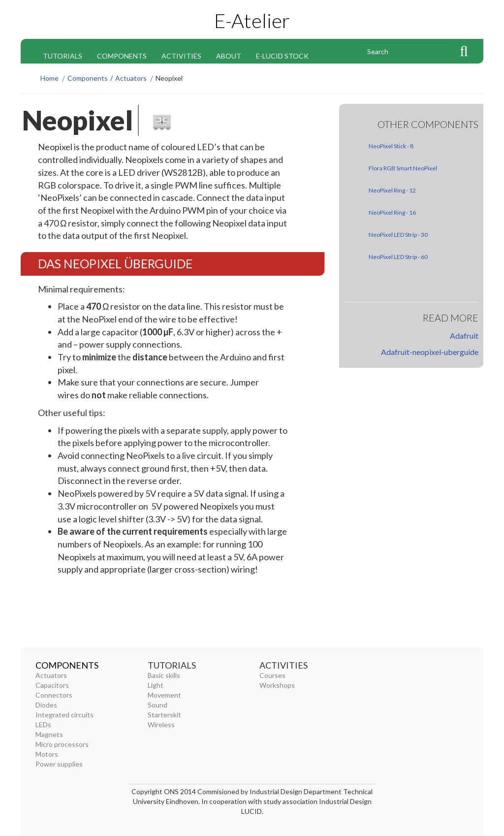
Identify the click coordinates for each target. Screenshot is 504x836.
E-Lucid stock (282, 56)
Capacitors (52, 685)
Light (156, 685)
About (229, 56)
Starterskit (164, 715)
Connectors (54, 695)
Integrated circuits (64, 715)
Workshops (277, 685)
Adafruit (464, 336)
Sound (157, 705)
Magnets (49, 734)
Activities (181, 56)
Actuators (131, 78)
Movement (164, 695)
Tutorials (63, 56)
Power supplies (59, 764)
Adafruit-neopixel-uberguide (430, 352)
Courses (272, 675)
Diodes (46, 705)
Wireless (161, 724)
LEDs (43, 724)
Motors (47, 754)
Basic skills (164, 675)
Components (122, 56)
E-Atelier (252, 21)
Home (49, 78)
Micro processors (62, 744)
